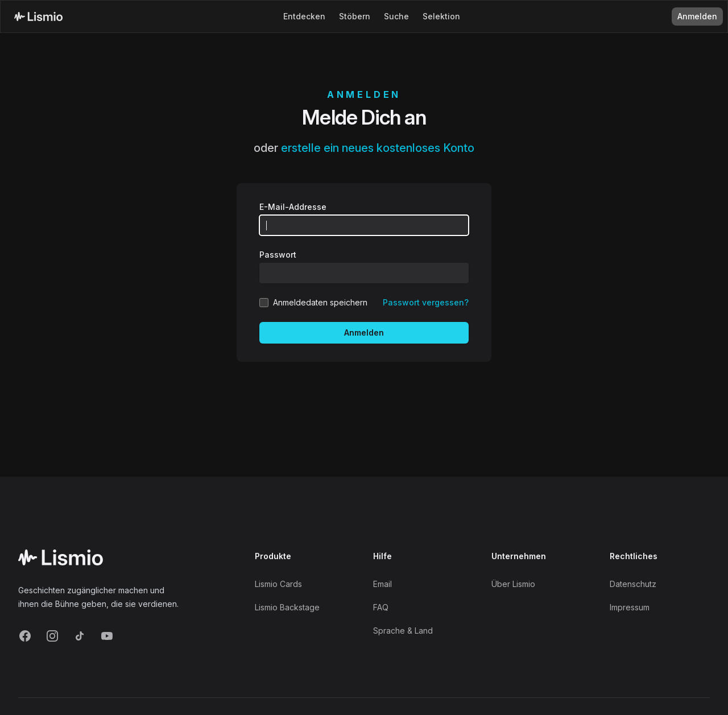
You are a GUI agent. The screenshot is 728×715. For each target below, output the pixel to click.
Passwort (278, 255)
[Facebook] (25, 636)
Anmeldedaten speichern (320, 302)
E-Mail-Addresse (293, 207)
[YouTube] (107, 636)
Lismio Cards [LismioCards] (278, 584)
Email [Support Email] (382, 584)
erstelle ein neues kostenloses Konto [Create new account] (378, 148)
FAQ (381, 607)
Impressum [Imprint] (630, 607)
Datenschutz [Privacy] (633, 584)
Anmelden (364, 332)
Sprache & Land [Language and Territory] (403, 631)
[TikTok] (80, 636)
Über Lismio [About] (513, 584)
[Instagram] (52, 636)
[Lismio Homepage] (38, 16)
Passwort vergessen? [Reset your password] (426, 302)
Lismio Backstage (287, 607)
